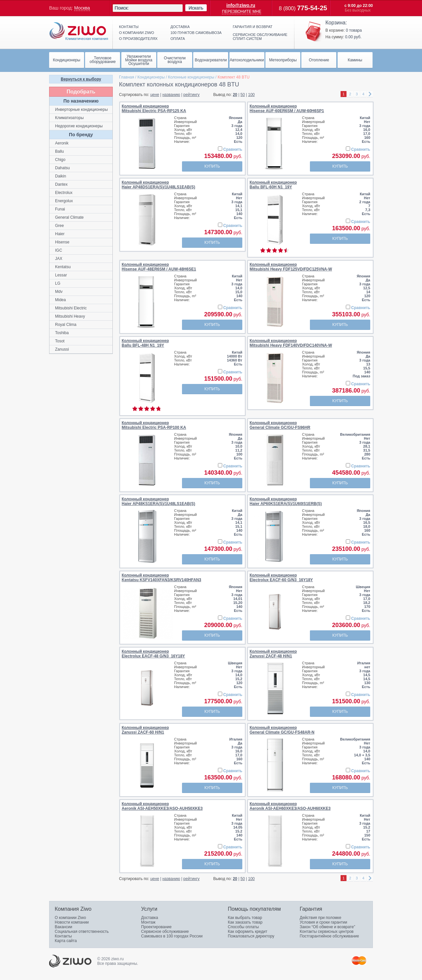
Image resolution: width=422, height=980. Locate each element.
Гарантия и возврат (253, 27)
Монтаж (148, 922)
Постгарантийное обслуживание (329, 936)
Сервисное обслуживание (165, 932)
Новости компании (72, 922)
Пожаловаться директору (251, 936)
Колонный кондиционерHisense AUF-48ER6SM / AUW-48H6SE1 (159, 267)
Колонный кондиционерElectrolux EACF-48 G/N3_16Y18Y (153, 654)
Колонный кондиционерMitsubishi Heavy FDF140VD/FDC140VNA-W (291, 343)
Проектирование (156, 927)
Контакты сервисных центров (327, 932)
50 (242, 95)
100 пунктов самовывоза (196, 33)
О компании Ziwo (70, 918)
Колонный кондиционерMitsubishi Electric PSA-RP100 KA (154, 425)
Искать (196, 8)
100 (252, 95)
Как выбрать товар (245, 918)
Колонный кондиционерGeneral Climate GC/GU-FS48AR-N (282, 730)
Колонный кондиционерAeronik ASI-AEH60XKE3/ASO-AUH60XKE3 (290, 806)
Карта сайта (66, 941)
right (370, 94)
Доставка (180, 27)
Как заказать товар (245, 922)
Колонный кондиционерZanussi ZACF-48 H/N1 (273, 654)
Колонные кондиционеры (191, 77)
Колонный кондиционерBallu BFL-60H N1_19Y (273, 185)
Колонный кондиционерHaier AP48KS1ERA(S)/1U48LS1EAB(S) (158, 501)
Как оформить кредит (248, 932)
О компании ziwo (136, 33)
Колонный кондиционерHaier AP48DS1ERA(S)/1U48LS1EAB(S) (158, 185)
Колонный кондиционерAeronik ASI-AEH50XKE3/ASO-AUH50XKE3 (162, 806)
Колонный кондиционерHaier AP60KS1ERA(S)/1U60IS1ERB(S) (286, 501)
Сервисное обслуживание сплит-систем (260, 37)
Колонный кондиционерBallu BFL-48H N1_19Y (145, 343)
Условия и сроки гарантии (323, 922)
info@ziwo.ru (241, 5)
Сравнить (233, 149)
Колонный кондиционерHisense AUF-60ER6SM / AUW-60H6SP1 (287, 109)
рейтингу (191, 95)
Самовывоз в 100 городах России (172, 936)
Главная (127, 77)
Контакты (129, 27)
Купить (212, 166)
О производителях (138, 39)
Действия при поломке (320, 918)
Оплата (178, 39)
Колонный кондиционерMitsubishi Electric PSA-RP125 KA (154, 109)
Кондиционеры (151, 77)
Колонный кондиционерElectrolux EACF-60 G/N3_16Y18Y (281, 578)
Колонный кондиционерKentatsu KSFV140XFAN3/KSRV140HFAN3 (161, 578)
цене (155, 95)
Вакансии (63, 927)
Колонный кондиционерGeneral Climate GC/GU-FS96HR (280, 425)
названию (171, 95)
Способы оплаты (243, 927)
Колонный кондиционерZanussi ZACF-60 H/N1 (145, 730)
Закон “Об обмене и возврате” (327, 927)
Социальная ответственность (82, 932)
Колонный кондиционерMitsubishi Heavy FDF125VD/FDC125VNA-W (291, 267)
